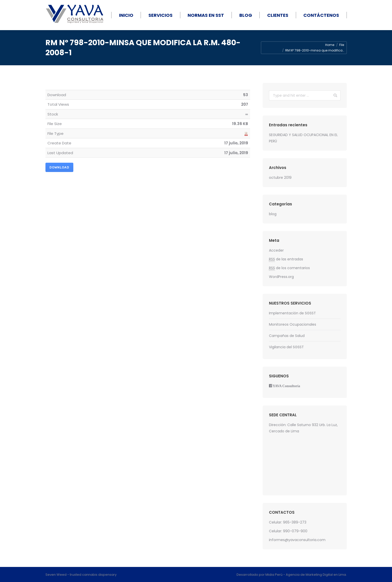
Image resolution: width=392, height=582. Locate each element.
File (342, 45)
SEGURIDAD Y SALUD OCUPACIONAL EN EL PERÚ (303, 138)
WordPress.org (281, 277)
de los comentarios (289, 268)
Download (59, 167)
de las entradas (286, 259)
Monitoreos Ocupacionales (293, 324)
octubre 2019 (280, 178)
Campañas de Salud (287, 336)
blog (273, 214)
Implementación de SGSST (292, 313)
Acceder (276, 250)
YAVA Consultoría (286, 386)
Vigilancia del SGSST (286, 347)
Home (330, 45)
